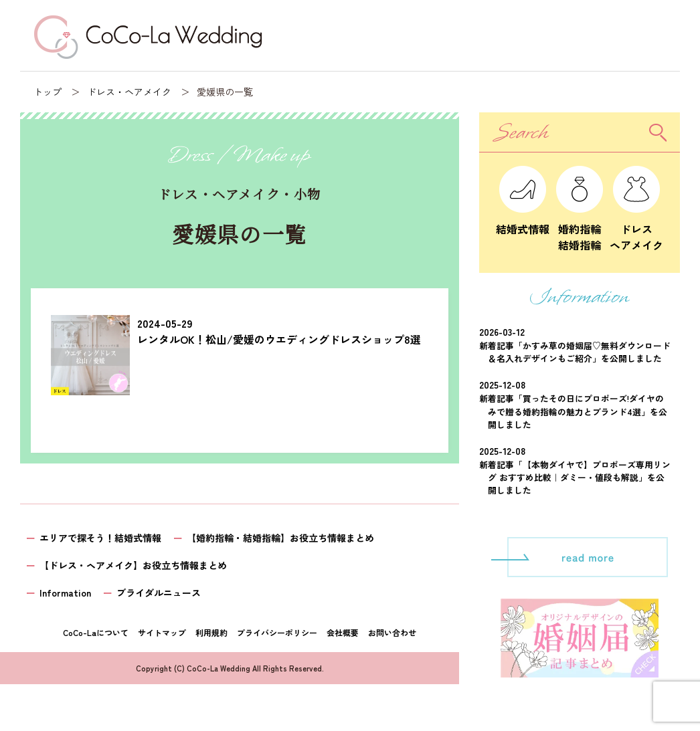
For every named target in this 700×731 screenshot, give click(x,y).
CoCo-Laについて (96, 632)
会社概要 (343, 632)
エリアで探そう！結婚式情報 (100, 538)
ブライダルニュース (159, 593)
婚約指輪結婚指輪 (580, 229)
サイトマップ (162, 632)
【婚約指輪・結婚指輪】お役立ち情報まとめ (280, 538)
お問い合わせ (392, 632)
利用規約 (211, 632)
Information (65, 593)
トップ (48, 92)
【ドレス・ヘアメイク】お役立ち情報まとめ (133, 565)
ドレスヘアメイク (636, 229)
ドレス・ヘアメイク (129, 92)
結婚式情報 (523, 221)
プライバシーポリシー (277, 632)
